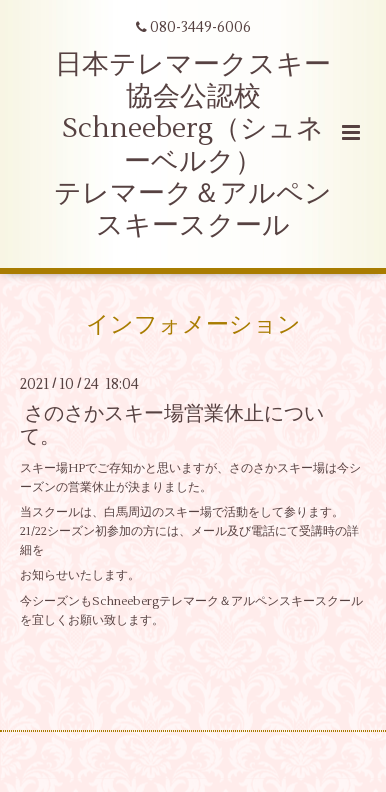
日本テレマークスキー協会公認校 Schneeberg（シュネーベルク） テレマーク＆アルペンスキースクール (193, 145)
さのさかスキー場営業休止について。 (172, 425)
